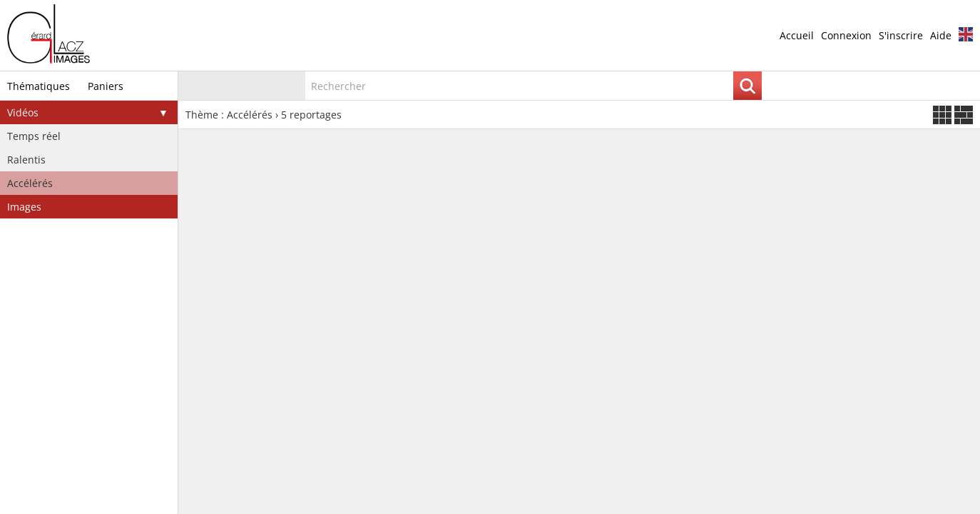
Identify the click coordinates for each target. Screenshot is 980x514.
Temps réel (34, 136)
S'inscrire (901, 35)
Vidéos (23, 112)
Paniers (106, 86)
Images (24, 207)
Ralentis (26, 160)
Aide (941, 35)
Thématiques (39, 86)
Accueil (797, 35)
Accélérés (30, 183)
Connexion (846, 35)
